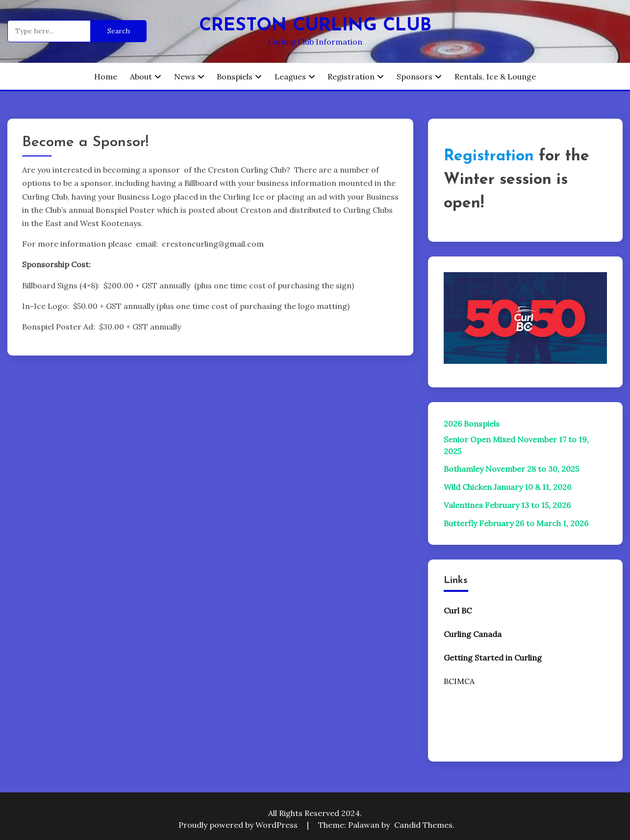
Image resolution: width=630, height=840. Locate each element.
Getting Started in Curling (493, 658)
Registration (351, 76)
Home (106, 76)
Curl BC (458, 611)
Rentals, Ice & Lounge (495, 76)
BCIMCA (459, 681)
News (185, 76)
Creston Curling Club (315, 26)
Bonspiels (235, 76)
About (141, 76)
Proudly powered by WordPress (239, 825)
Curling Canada (473, 634)
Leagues (290, 76)
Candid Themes (423, 825)
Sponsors (415, 76)
